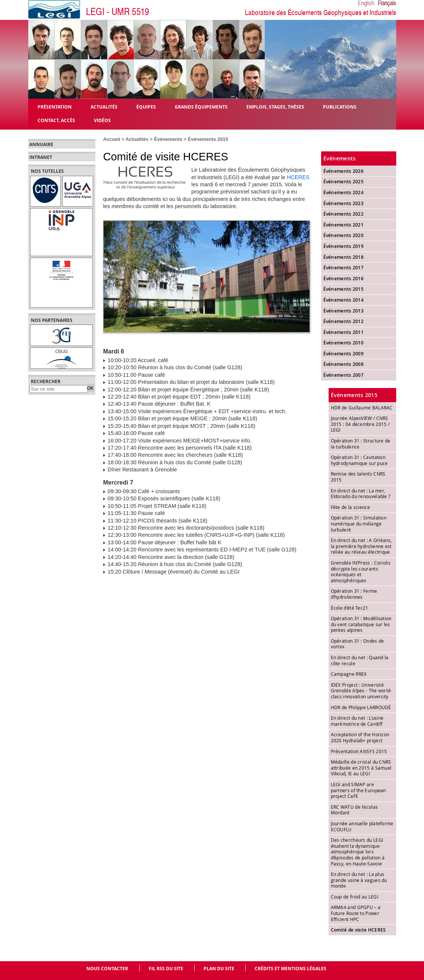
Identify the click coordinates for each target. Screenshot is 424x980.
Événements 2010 (344, 343)
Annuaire (41, 145)
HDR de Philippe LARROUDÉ (361, 707)
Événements (168, 139)
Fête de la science (350, 507)
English (366, 3)
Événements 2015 (208, 139)
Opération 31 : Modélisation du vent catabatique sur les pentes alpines (361, 624)
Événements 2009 (344, 354)
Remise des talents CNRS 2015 (358, 477)
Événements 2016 (344, 279)
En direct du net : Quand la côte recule (360, 660)
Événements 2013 (344, 311)
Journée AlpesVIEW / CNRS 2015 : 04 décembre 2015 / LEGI (360, 424)
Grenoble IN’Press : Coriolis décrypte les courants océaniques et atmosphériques (361, 572)
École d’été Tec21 (350, 608)
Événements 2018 (344, 257)
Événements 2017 (344, 268)
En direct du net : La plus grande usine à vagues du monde (359, 880)
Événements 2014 (344, 300)
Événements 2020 (344, 235)
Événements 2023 (344, 203)
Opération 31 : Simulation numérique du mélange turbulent (359, 523)
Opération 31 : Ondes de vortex (358, 644)
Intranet (41, 157)
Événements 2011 (344, 332)
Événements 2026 (344, 171)
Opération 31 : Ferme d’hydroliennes (354, 594)
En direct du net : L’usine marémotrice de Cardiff (357, 721)
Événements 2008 (344, 364)
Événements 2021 (344, 225)
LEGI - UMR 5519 (118, 12)
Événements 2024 (344, 193)
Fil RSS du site (166, 969)
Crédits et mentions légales (290, 969)
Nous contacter (107, 969)
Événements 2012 (344, 321)
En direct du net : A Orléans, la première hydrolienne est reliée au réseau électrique (361, 546)
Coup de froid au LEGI (355, 897)
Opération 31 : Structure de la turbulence (361, 444)
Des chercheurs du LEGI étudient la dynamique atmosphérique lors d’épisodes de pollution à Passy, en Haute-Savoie (358, 852)
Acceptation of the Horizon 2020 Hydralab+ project (360, 737)
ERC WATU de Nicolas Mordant (355, 810)
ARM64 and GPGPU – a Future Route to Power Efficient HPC (356, 913)
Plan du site (219, 969)
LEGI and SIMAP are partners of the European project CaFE (358, 790)
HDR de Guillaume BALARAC (362, 408)
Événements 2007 (344, 375)
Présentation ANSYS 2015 (359, 751)
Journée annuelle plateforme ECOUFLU (362, 826)
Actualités (137, 139)
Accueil (112, 139)
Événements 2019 (344, 246)
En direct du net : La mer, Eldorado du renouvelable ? (361, 494)
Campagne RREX (349, 674)
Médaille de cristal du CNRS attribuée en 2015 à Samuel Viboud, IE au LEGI (361, 768)
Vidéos (102, 120)
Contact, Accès (56, 120)
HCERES (298, 177)
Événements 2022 (344, 214)
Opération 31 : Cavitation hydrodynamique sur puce (359, 460)
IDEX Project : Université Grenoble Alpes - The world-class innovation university (361, 691)
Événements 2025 (344, 182)
